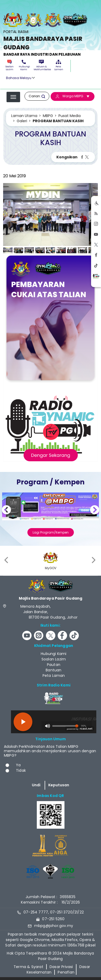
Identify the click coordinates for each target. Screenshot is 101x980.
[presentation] (7, 560)
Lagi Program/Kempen (51, 532)
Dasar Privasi (61, 967)
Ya (18, 765)
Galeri (22, 121)
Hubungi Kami (24, 65)
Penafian (66, 972)
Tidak (21, 770)
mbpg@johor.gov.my (54, 926)
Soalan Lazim (10, 65)
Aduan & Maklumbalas (41, 65)
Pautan (54, 665)
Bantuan (54, 670)
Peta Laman (58, 65)
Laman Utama (24, 116)
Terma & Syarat (28, 967)
